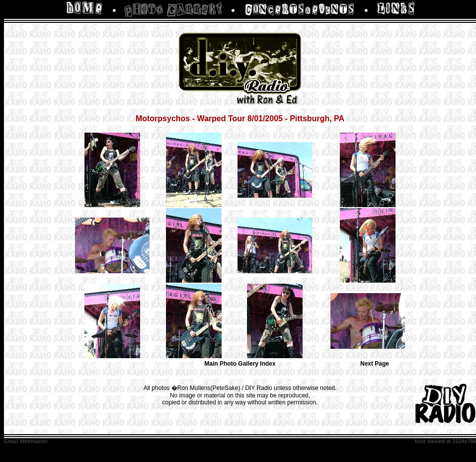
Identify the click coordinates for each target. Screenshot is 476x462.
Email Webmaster (26, 441)
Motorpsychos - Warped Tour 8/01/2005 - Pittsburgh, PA (240, 118)
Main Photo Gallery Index (240, 364)
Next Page (375, 364)
